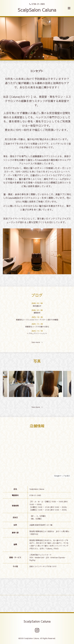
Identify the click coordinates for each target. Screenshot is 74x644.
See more (37, 342)
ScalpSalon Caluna (37, 10)
